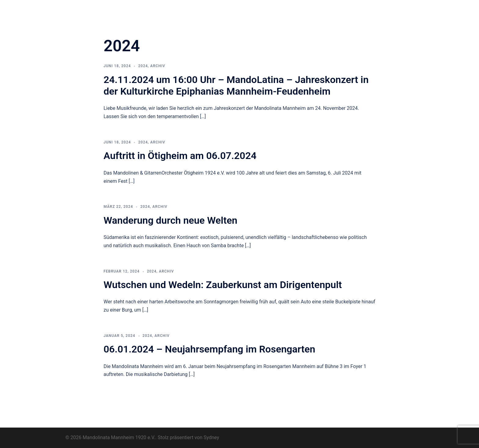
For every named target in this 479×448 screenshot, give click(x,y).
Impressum (393, 9)
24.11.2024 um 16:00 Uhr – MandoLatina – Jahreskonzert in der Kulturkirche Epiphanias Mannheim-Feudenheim (236, 85)
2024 (143, 66)
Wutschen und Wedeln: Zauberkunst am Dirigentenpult (223, 285)
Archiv (367, 9)
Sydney (211, 437)
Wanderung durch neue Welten (170, 220)
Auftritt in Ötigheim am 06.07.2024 (180, 156)
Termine (306, 9)
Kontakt (196, 17)
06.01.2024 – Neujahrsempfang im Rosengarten (211, 349)
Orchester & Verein (207, 9)
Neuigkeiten (245, 9)
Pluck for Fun (277, 9)
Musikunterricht (338, 9)
